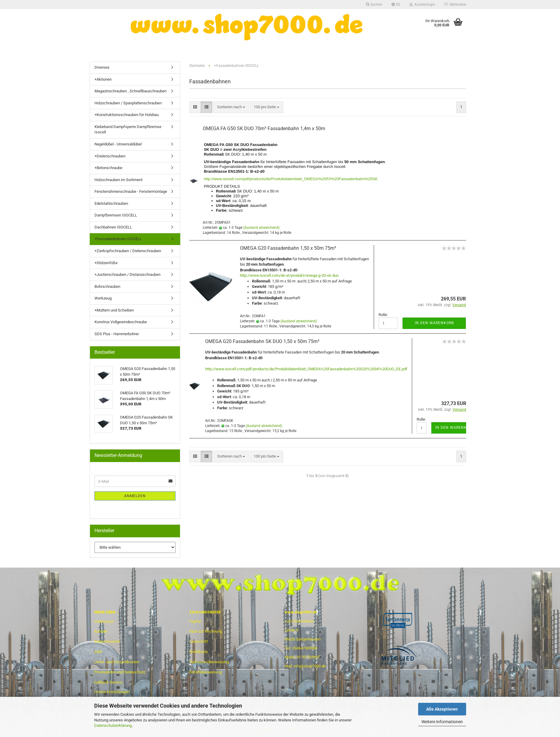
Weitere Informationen (442, 722)
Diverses (102, 67)
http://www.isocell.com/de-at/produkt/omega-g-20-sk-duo (289, 275)
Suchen (374, 4)
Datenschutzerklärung (113, 725)
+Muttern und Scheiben (114, 310)
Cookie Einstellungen (112, 692)
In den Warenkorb (434, 323)
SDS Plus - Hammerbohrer (117, 334)
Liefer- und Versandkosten (117, 662)
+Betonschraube (108, 168)
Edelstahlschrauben (111, 203)
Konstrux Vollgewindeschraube (121, 322)
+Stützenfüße (106, 263)
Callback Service (108, 682)
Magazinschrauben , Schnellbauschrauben (130, 91)
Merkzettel (455, 4)
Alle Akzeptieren (442, 709)
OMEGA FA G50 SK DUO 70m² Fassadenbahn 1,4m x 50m (264, 128)
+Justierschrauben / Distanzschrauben (127, 275)
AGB (98, 652)
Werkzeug (103, 298)
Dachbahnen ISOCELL (113, 227)
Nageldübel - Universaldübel (118, 144)
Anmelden (135, 496)
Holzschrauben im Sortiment (118, 180)
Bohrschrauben (107, 286)
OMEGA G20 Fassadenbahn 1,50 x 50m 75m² (288, 248)
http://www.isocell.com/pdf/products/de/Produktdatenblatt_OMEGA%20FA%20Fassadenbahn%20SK (291, 179)
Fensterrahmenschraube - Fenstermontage (131, 191)
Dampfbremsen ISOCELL (116, 215)
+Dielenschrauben (110, 156)
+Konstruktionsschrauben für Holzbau (127, 115)
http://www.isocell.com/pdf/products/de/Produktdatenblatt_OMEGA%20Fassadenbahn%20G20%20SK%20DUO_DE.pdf (306, 369)
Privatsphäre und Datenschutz (120, 672)
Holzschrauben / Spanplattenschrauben (128, 103)
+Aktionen (103, 79)
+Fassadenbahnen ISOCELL (118, 239)
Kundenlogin (422, 4)
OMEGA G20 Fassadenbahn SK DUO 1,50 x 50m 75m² (262, 341)
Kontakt (101, 631)
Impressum (104, 621)
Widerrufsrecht (107, 642)
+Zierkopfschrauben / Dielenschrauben (128, 251)
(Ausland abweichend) (261, 228)
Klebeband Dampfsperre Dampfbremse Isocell (128, 130)
